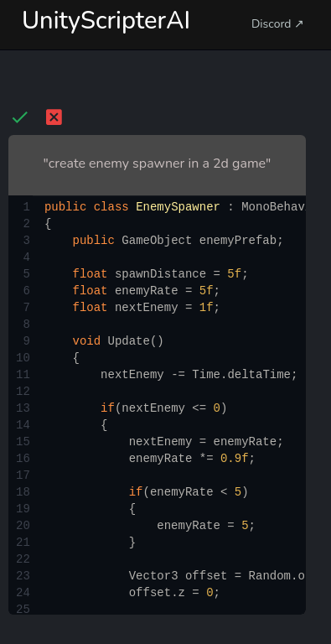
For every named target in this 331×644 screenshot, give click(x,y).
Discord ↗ (278, 24)
